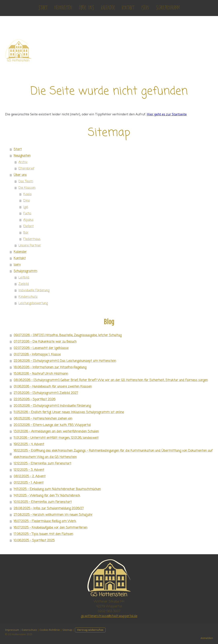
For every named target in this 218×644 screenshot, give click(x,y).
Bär (26, 233)
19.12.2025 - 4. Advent (29, 444)
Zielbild (24, 284)
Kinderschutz (28, 297)
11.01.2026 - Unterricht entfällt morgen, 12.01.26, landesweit (56, 438)
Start (43, 8)
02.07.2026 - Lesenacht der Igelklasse (41, 348)
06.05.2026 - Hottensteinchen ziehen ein (43, 419)
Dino (26, 201)
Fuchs (27, 214)
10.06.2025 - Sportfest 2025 (34, 541)
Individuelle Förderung (34, 291)
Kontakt (128, 8)
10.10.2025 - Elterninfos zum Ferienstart (43, 502)
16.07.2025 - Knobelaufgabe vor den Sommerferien (50, 528)
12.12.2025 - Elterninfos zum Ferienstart (42, 464)
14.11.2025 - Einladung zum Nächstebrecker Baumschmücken (57, 489)
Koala (27, 194)
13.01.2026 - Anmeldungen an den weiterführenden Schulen (56, 432)
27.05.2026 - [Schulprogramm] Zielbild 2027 (46, 393)
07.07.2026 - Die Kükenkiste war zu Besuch (45, 342)
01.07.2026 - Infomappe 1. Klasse (37, 355)
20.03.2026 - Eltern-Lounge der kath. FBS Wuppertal (52, 425)
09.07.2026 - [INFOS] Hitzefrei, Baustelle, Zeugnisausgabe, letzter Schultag (68, 335)
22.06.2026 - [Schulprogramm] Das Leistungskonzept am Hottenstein (65, 361)
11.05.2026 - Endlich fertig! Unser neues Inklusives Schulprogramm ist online (69, 412)
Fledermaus (32, 239)
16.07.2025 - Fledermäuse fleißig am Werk (45, 521)
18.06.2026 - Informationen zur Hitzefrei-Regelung (50, 367)
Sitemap (67, 630)
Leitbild (24, 278)
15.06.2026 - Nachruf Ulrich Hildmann (41, 374)
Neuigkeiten (63, 8)
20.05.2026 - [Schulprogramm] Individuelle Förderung (52, 406)
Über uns (87, 8)
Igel (26, 207)
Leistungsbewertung (33, 303)
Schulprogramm (168, 8)
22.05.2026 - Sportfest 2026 (35, 400)
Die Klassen (27, 188)
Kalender (108, 8)
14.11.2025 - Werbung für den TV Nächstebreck (47, 496)
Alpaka (28, 220)
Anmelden (207, 638)
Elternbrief (26, 169)
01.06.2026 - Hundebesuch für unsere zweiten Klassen (53, 387)
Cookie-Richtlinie (50, 630)
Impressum (12, 630)
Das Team (26, 182)
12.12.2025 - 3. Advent (29, 470)
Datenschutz (29, 630)
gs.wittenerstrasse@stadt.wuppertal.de (109, 616)
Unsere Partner (30, 246)
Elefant (29, 226)
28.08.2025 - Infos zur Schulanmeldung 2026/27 (49, 509)
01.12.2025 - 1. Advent (29, 483)
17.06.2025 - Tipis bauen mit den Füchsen (43, 534)
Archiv (23, 162)
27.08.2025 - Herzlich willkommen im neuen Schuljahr (53, 515)
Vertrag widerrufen (90, 630)
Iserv (145, 8)
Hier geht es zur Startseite (167, 114)
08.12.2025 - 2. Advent (30, 476)
